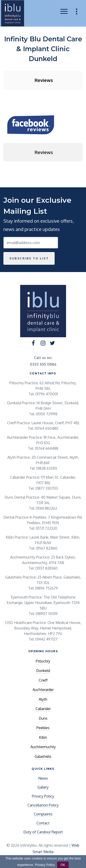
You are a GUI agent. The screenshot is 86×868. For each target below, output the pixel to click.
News (43, 778)
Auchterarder (43, 690)
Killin (43, 737)
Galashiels (43, 756)
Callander (43, 709)
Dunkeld (43, 671)
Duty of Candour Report (43, 832)
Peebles (43, 728)
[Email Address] (31, 243)
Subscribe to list (29, 258)
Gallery (43, 787)
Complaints (43, 814)
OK (63, 865)
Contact (43, 823)
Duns (43, 718)
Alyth (43, 699)
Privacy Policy (43, 796)
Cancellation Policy (43, 805)
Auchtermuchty (43, 747)
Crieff (43, 680)
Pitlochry (43, 661)
